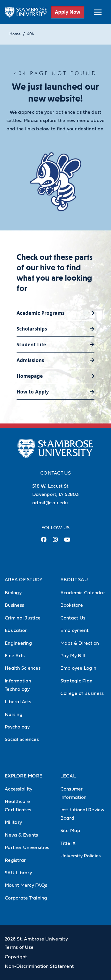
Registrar (15, 860)
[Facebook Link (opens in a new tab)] (44, 542)
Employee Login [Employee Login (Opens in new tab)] (78, 668)
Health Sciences (23, 668)
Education (16, 630)
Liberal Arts (18, 702)
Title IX (68, 843)
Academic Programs (41, 313)
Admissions (30, 360)
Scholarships (32, 329)
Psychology (17, 727)
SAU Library (18, 873)
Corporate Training (26, 898)
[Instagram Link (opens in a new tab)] (55, 542)
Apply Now (67, 12)
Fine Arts (15, 656)
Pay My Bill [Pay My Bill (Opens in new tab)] (73, 656)
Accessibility (18, 789)
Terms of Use (19, 947)
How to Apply (33, 392)
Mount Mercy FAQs (26, 885)
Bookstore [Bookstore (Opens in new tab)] (72, 605)
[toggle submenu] (98, 12)
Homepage (30, 376)
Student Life (31, 344)
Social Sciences (22, 739)
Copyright (16, 957)
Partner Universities (27, 848)
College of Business (82, 693)
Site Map (70, 831)
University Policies (81, 856)
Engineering (18, 643)
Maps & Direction (80, 643)
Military (13, 822)
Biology (13, 593)
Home (15, 34)
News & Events (21, 835)
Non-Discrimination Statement (39, 966)
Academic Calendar (83, 593)
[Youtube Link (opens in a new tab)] (67, 542)
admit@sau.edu (50, 503)
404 (30, 34)
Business (14, 605)
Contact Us (73, 618)
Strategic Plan (77, 681)
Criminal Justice (23, 618)
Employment (75, 630)
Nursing (14, 715)
